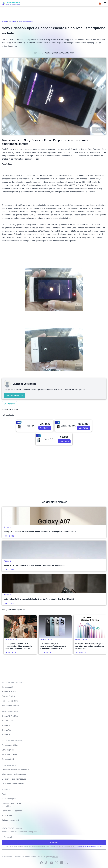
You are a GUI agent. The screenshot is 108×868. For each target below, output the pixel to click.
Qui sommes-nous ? (10, 820)
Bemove (55, 857)
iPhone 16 (6, 735)
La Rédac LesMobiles (42, 53)
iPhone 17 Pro (8, 721)
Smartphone (13, 22)
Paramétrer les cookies (12, 811)
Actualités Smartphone (26, 22)
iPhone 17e (6, 730)
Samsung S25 (8, 759)
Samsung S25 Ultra (10, 754)
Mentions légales (9, 799)
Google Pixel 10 (9, 696)
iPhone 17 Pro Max (10, 716)
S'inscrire (54, 842)
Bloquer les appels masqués (14, 779)
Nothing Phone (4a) (10, 705)
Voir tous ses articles (14, 395)
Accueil (4, 22)
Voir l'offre (45, 428)
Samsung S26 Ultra (10, 745)
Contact (5, 794)
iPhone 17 (6, 725)
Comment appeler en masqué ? (15, 770)
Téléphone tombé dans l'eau (14, 774)
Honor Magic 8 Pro (10, 701)
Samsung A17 (8, 687)
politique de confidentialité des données (89, 846)
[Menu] (105, 3)
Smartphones (9, 404)
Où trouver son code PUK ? (14, 783)
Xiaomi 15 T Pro (9, 692)
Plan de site (7, 815)
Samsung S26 (8, 750)
